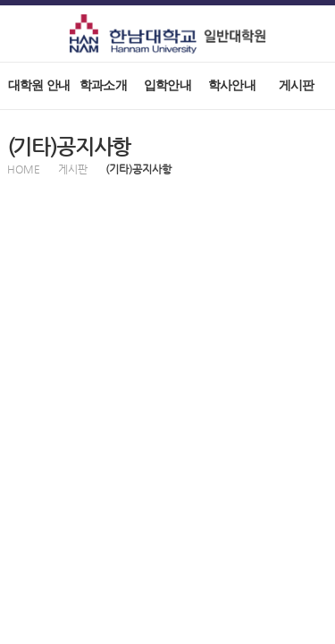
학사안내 (232, 85)
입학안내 (167, 85)
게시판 (297, 85)
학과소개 (103, 85)
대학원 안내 (39, 85)
